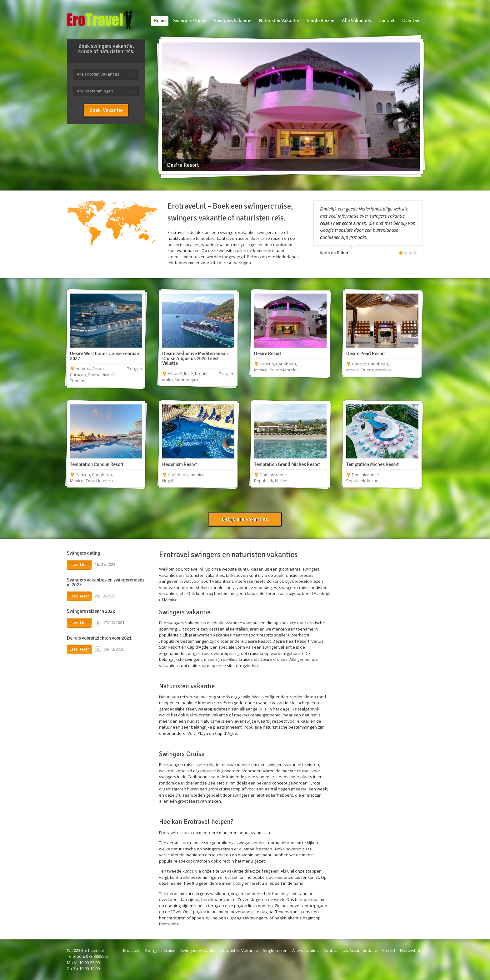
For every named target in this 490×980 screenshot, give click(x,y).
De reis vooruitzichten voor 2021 (99, 638)
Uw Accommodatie (360, 950)
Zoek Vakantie (106, 110)
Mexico (261, 370)
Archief (389, 950)
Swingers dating (84, 553)
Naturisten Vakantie (239, 950)
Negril (168, 481)
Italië (189, 374)
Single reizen (275, 950)
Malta (167, 380)
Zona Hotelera (99, 481)
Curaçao (78, 375)
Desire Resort (268, 354)
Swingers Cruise (160, 950)
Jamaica (197, 475)
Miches (282, 481)
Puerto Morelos (284, 370)
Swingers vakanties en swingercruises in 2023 (106, 582)
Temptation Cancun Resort (97, 464)
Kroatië (202, 374)
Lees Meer (79, 565)
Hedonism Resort (180, 464)
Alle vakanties (305, 950)
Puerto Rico (99, 375)
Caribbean (286, 364)
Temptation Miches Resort (372, 464)
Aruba (98, 369)
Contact (331, 950)
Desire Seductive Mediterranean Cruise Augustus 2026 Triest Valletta (195, 358)
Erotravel (132, 950)
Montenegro (186, 380)
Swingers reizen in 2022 (91, 611)
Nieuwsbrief (412, 950)
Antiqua (83, 369)
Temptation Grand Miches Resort (287, 464)
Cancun (267, 364)
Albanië (175, 374)
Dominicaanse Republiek (270, 478)
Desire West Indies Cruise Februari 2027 (105, 356)
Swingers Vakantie (198, 950)
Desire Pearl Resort (366, 354)
